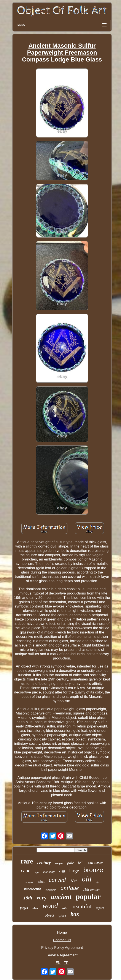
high (37, 872)
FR (66, 963)
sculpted (29, 882)
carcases (96, 862)
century (44, 863)
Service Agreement (62, 955)
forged (24, 908)
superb (100, 908)
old (87, 879)
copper (59, 863)
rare (27, 861)
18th (74, 881)
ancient (61, 897)
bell (81, 863)
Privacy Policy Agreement (62, 948)
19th (28, 898)
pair (70, 863)
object (49, 915)
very (42, 898)
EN (58, 963)
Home (62, 932)
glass (62, 915)
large (74, 871)
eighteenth (51, 890)
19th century (92, 889)
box (75, 914)
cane (26, 871)
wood (50, 906)
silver (35, 908)
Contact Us (62, 940)
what (41, 881)
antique (70, 888)
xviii (62, 872)
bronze (93, 870)
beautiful (81, 906)
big (97, 882)
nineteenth (33, 889)
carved (57, 880)
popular (88, 897)
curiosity (49, 872)
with (65, 908)
